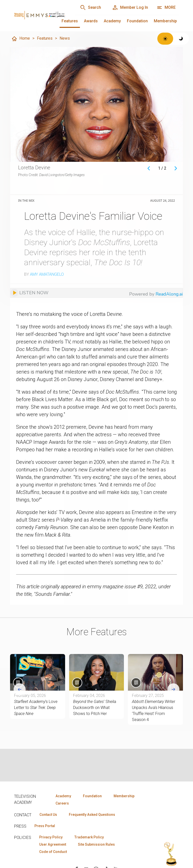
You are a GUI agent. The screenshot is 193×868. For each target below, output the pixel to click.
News (65, 38)
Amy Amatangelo (47, 274)
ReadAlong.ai (169, 294)
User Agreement (53, 844)
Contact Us (48, 815)
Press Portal (45, 826)
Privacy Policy (51, 837)
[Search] (90, 8)
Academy (112, 21)
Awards (91, 21)
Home (21, 39)
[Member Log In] (130, 8)
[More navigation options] (166, 8)
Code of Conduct (53, 852)
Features (70, 21)
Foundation (137, 21)
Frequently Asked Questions (92, 815)
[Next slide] (173, 689)
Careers (62, 803)
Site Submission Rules (96, 844)
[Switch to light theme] (165, 39)
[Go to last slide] (20, 689)
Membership (165, 21)
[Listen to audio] (29, 293)
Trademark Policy (89, 837)
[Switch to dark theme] (181, 39)
